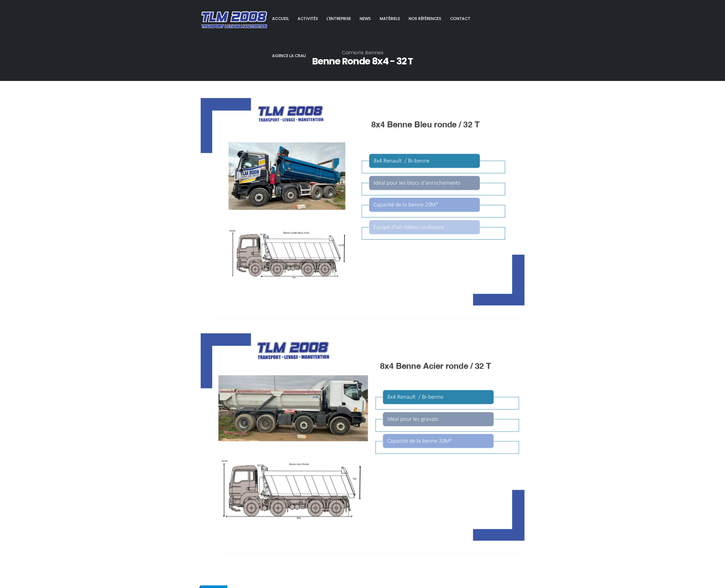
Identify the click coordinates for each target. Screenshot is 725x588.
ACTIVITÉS (308, 19)
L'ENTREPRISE (339, 19)
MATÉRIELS (390, 19)
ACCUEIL (280, 19)
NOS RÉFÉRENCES (425, 19)
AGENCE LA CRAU (289, 56)
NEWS (365, 19)
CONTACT (460, 19)
